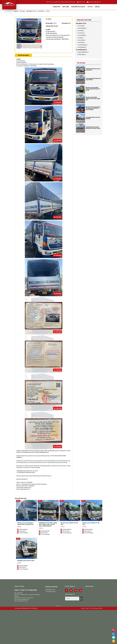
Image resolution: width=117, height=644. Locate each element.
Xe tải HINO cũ (41, 11)
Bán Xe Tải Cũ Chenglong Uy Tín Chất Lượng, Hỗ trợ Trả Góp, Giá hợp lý (93, 108)
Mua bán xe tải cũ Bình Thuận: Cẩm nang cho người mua (93, 99)
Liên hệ (97, 7)
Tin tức (90, 7)
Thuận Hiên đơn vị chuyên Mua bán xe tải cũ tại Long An (93, 128)
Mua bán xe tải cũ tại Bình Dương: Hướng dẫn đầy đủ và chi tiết (93, 89)
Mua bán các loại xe (78, 7)
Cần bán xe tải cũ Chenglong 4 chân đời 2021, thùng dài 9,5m (25, 524)
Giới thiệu (66, 7)
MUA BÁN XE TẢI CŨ (31, 11)
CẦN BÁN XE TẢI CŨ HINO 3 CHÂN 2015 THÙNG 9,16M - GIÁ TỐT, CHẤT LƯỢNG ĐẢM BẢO (48, 524)
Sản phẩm (23, 11)
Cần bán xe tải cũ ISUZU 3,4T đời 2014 (69, 524)
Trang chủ (56, 7)
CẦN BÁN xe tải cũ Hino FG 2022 (26, 561)
